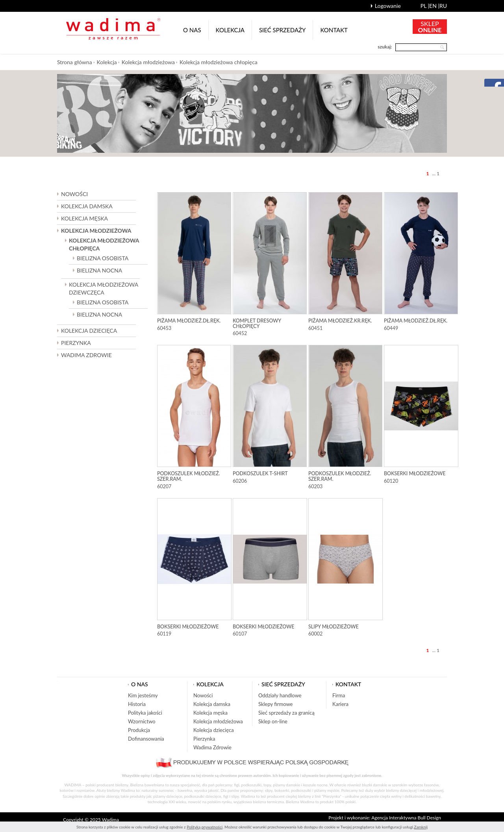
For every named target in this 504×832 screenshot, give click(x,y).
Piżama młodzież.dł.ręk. (189, 321)
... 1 (436, 173)
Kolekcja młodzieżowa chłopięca (219, 62)
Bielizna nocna (99, 270)
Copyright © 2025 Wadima (91, 820)
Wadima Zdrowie (86, 355)
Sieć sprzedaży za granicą (286, 713)
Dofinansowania (146, 739)
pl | (425, 6)
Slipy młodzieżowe (334, 627)
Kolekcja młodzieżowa (148, 62)
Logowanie (388, 6)
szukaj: (385, 47)
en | (434, 6)
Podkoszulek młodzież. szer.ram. (189, 476)
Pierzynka (76, 343)
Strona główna (75, 62)
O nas (192, 30)
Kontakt (334, 30)
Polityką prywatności (205, 827)
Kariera (340, 704)
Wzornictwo (142, 721)
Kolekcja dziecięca (214, 730)
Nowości (74, 194)
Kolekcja (230, 30)
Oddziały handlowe (280, 695)
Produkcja (139, 730)
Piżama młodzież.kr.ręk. (340, 321)
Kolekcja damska (212, 704)
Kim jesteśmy (143, 695)
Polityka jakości (145, 713)
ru (443, 6)
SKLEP (430, 27)
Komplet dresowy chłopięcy (257, 323)
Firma (339, 695)
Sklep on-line (273, 721)
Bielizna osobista (103, 258)
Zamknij (421, 827)
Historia (137, 704)
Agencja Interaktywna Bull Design (406, 818)
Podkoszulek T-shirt (260, 473)
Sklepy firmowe (275, 704)
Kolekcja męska (210, 713)
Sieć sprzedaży (283, 30)
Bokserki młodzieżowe (415, 473)
